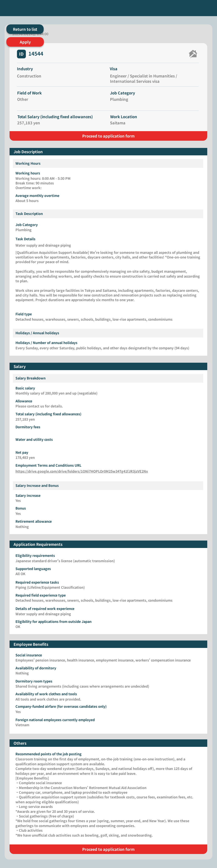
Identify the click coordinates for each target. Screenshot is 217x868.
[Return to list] (25, 29)
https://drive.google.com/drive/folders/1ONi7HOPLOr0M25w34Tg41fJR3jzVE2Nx (82, 471)
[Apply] (25, 42)
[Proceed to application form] (108, 136)
